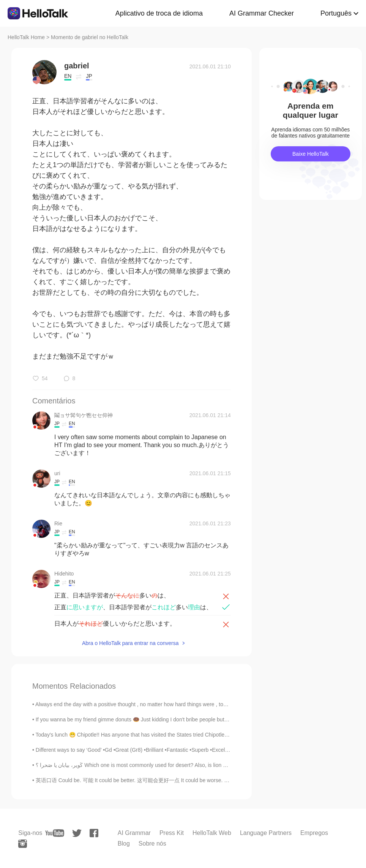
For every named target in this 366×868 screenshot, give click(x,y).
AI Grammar (134, 833)
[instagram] (23, 844)
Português (336, 13)
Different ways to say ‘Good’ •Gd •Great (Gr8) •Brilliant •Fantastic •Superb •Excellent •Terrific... (146, 750)
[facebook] (94, 833)
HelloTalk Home (26, 37)
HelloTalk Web (212, 833)
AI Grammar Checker (262, 13)
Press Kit (172, 833)
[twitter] (77, 833)
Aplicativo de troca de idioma (159, 13)
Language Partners (266, 833)
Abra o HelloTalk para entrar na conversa (130, 643)
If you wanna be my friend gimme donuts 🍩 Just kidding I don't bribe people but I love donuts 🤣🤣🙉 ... (159, 719)
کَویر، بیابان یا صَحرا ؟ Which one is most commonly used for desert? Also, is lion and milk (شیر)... (148, 765)
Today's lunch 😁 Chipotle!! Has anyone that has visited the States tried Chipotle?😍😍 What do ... (152, 735)
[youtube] (55, 833)
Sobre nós (152, 843)
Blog (124, 843)
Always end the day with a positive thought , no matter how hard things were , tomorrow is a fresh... (152, 704)
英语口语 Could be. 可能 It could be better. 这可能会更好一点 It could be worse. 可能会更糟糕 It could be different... (171, 780)
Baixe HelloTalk (311, 154)
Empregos (314, 833)
